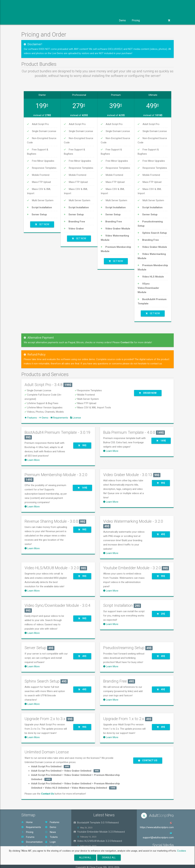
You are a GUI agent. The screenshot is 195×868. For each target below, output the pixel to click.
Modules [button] (49, 20)
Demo (122, 20)
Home (27, 819)
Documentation (32, 839)
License (76, 414)
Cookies (182, 851)
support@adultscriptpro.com (158, 834)
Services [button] (89, 20)
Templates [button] (69, 20)
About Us (52, 844)
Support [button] (107, 20)
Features (31, 414)
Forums (28, 834)
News (50, 829)
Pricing (136, 20)
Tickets (51, 834)
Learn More (32, 457)
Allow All (85, 858)
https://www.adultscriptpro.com (157, 824)
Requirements (59, 414)
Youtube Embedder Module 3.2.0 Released (101, 828)
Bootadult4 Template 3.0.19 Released (98, 819)
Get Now (42, 223)
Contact (28, 844)
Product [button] (30, 20)
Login (50, 839)
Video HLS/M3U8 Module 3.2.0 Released (100, 838)
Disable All (109, 858)
